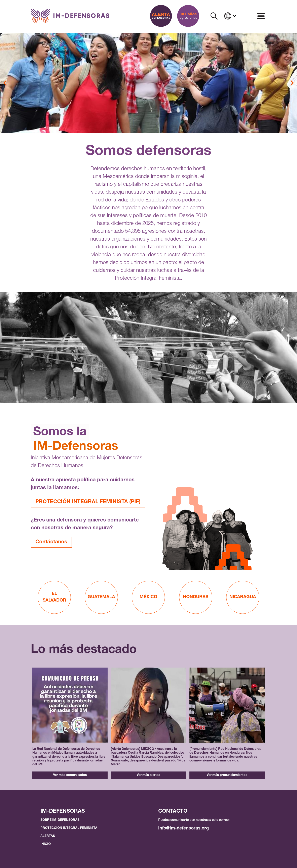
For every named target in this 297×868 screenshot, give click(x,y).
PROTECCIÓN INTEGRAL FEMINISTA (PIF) (88, 502)
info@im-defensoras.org (183, 828)
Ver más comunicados (70, 775)
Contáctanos (51, 542)
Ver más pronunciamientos (227, 775)
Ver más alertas (148, 775)
